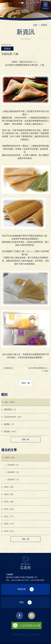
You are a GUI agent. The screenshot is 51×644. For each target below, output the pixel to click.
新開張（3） (8, 424)
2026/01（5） (13, 479)
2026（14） (8, 457)
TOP (36, 25)
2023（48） (8, 502)
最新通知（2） (9, 409)
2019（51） (8, 531)
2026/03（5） (13, 465)
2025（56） (8, 487)
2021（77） (8, 516)
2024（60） (8, 494)
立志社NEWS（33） (12, 417)
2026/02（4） (13, 472)
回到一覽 (26, 383)
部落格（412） (9, 431)
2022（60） (8, 509)
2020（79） (8, 524)
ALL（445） (9, 402)
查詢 (21, 602)
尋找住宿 (21, 589)
